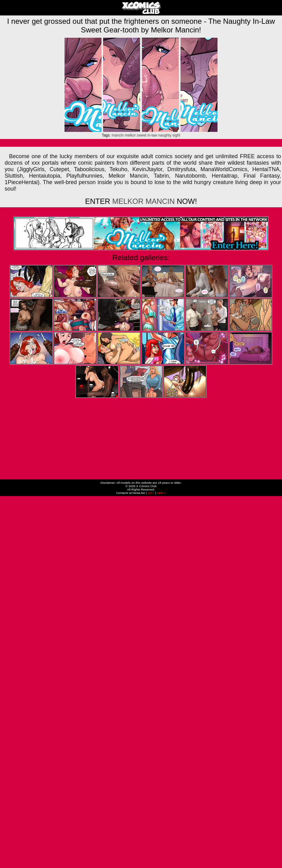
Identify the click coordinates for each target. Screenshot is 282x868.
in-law (152, 135)
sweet (141, 135)
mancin (118, 135)
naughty (165, 135)
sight (176, 135)
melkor (130, 135)
